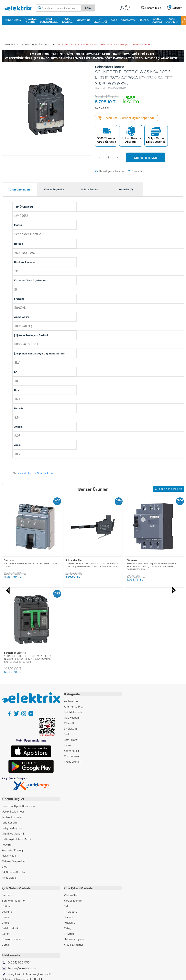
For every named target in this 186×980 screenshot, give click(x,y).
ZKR (4, 925)
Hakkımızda (9, 762)
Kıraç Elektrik (10, 903)
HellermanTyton (74, 846)
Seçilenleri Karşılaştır (168, 488)
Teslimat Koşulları (13, 724)
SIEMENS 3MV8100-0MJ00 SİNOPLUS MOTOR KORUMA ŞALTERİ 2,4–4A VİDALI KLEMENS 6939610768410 (90, 566)
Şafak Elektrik (10, 835)
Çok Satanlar (172, 20)
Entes (5, 829)
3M (66, 813)
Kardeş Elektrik (73, 807)
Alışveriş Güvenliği (13, 757)
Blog (5, 773)
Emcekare (8, 931)
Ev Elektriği (100, 20)
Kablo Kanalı (157, 20)
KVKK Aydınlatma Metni (16, 746)
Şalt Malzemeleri (49, 20)
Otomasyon (129, 20)
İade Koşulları (10, 729)
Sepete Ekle (146, 157)
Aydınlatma (13, 20)
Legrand (7, 818)
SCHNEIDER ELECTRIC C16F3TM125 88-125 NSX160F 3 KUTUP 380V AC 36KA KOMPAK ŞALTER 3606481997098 (151, 566)
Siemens (70, 560)
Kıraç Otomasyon (13, 914)
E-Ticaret (81, 975)
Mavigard (70, 829)
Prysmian (70, 840)
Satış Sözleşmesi (12, 735)
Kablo (144, 20)
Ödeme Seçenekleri (14, 768)
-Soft (72, 975)
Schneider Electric (15, 560)
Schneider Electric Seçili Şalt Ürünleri (37, 473)
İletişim (6, 751)
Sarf (114, 20)
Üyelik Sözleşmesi (13, 718)
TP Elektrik (70, 818)
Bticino (68, 824)
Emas (5, 824)
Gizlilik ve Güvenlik (13, 740)
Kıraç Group (9, 898)
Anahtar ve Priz (31, 20)
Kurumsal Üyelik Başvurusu (18, 713)
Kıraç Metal (9, 909)
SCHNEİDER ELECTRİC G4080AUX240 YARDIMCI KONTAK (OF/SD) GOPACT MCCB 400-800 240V (30, 565)
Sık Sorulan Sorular (14, 779)
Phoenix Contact (12, 846)
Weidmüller (71, 801)
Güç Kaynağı (68, 20)
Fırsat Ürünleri (73, 669)
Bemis (6, 851)
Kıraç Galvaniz (11, 920)
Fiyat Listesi (9, 784)
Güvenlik (83, 20)
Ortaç (68, 835)
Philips (6, 813)
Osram (6, 840)
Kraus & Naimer (74, 851)
